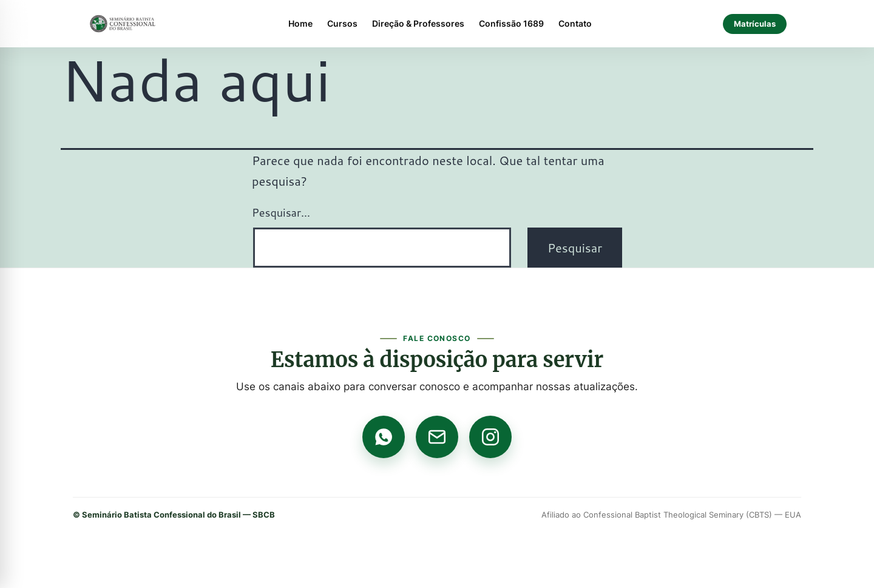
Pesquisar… (281, 212)
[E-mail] (437, 437)
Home (300, 23)
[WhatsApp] (384, 437)
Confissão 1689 (511, 23)
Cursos (342, 23)
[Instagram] (490, 437)
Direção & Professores (418, 23)
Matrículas (755, 24)
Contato (575, 23)
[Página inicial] (123, 24)
